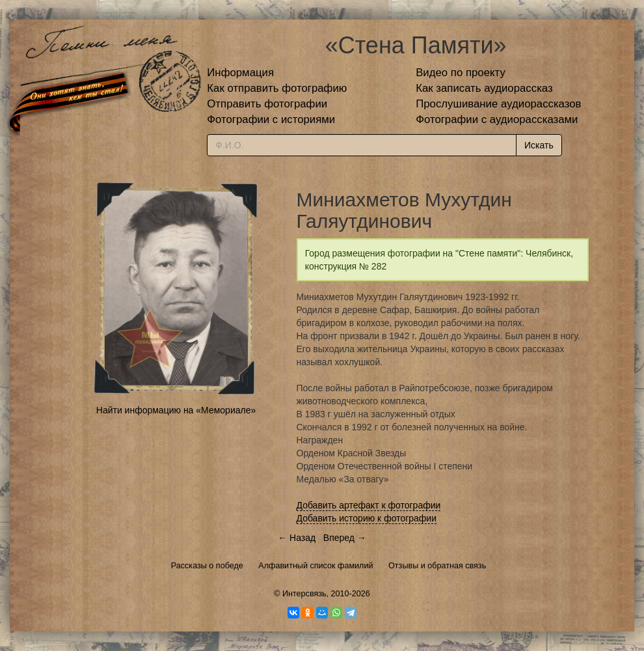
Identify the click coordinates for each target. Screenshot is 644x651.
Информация (240, 73)
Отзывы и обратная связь (437, 566)
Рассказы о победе (207, 566)
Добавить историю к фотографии (367, 518)
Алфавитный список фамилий (315, 566)
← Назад (297, 538)
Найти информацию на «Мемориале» (176, 410)
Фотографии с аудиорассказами (497, 119)
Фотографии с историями (271, 119)
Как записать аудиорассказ (484, 88)
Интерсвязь (304, 594)
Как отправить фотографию (277, 88)
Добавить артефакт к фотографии (369, 505)
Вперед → (345, 538)
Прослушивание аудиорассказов (498, 104)
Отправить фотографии (267, 104)
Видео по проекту (461, 73)
